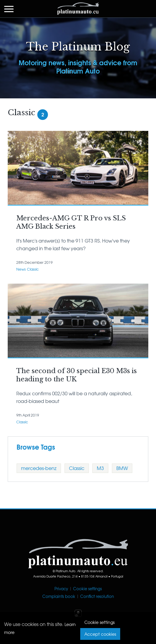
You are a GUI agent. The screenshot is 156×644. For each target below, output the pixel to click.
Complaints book (59, 596)
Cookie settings (87, 589)
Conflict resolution (97, 596)
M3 (100, 468)
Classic (33, 269)
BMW (122, 468)
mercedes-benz (39, 468)
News (21, 269)
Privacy (61, 589)
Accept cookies (100, 634)
